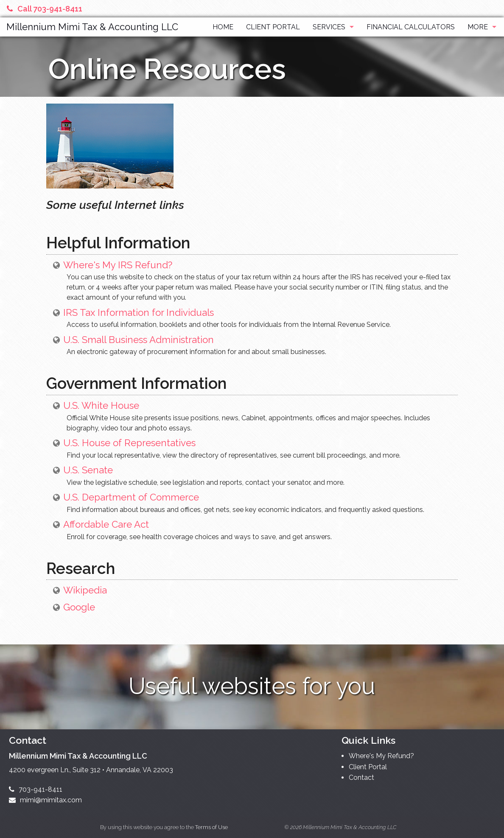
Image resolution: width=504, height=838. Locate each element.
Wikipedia (85, 590)
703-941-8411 (36, 789)
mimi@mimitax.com (45, 800)
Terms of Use (211, 827)
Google (79, 607)
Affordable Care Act (106, 524)
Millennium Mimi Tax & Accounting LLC (92, 27)
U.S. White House (101, 405)
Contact (361, 778)
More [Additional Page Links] (478, 27)
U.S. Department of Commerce (131, 497)
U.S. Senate (88, 470)
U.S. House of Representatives (129, 443)
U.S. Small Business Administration (139, 340)
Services (329, 27)
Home (223, 27)
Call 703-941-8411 (45, 9)
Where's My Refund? (381, 756)
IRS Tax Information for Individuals (139, 312)
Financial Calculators (411, 27)
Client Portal (273, 27)
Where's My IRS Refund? (118, 265)
